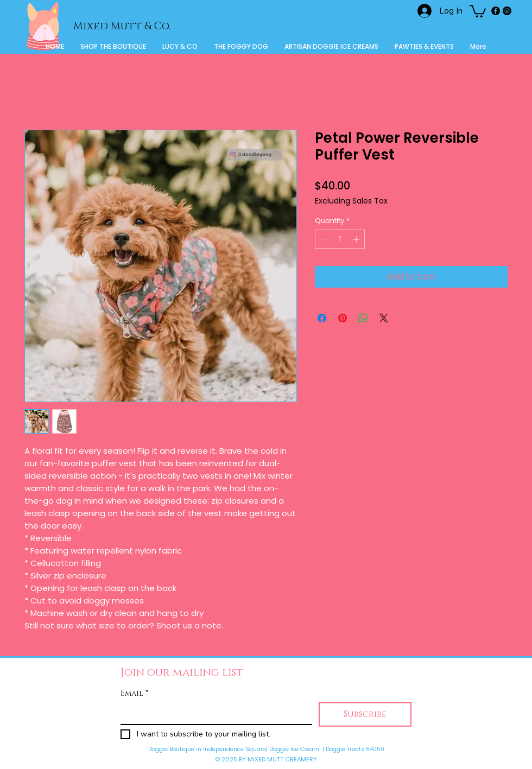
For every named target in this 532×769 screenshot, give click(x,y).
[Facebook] (496, 11)
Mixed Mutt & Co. (122, 26)
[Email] (213, 713)
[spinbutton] (340, 239)
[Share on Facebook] (322, 318)
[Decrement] (323, 239)
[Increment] (357, 239)
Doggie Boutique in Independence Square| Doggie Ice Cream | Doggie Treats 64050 (266, 749)
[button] (478, 11)
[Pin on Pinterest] (343, 318)
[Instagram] (507, 11)
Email (134, 693)
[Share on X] (384, 318)
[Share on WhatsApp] (363, 318)
